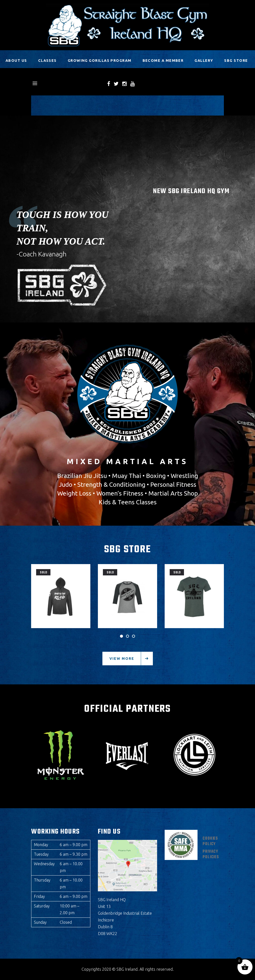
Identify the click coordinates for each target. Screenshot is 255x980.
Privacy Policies (211, 854)
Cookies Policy (210, 841)
